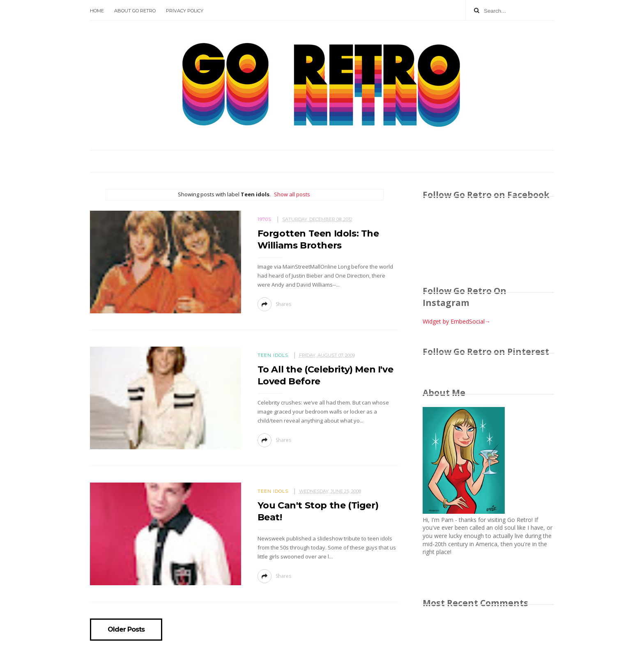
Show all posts (292, 194)
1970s (264, 219)
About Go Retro (135, 11)
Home (97, 11)
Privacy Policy (185, 11)
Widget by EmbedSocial (457, 321)
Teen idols (273, 355)
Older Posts (126, 630)
